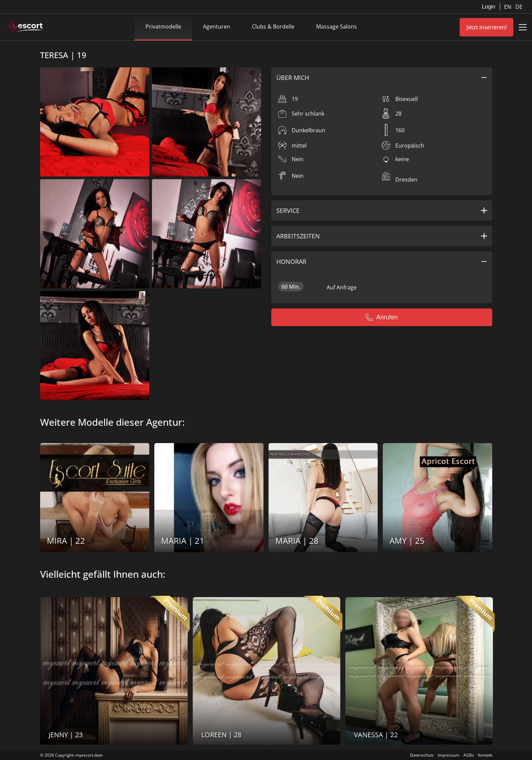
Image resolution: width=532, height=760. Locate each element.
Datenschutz (422, 755)
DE (519, 7)
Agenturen (217, 27)
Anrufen (382, 317)
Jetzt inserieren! (487, 27)
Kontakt (485, 755)
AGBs (469, 755)
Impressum (449, 755)
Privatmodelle (163, 27)
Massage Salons (337, 27)
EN (508, 7)
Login (489, 7)
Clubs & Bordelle (273, 27)
